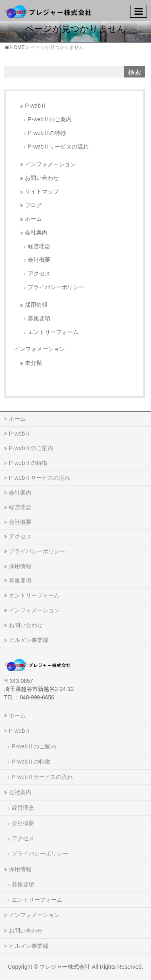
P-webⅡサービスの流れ (58, 147)
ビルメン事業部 (29, 640)
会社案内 (36, 233)
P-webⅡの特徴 (47, 133)
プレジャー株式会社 (65, 967)
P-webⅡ (36, 106)
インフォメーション (50, 164)
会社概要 (39, 260)
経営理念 (39, 246)
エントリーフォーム (53, 332)
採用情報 (36, 305)
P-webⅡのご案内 (50, 119)
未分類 (33, 363)
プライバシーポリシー (56, 287)
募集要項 (39, 319)
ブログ (33, 205)
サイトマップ (42, 192)
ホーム (33, 219)
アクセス (39, 274)
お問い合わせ (42, 178)
